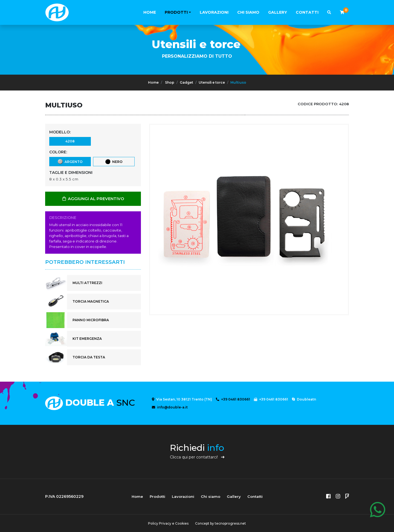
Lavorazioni (214, 12)
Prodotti (176, 12)
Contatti (307, 12)
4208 (70, 141)
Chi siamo (248, 12)
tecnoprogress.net (230, 523)
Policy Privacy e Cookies (168, 523)
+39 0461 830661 (233, 399)
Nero (114, 161)
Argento (70, 161)
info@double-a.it (170, 407)
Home (150, 12)
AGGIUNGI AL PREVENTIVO (93, 199)
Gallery (278, 12)
